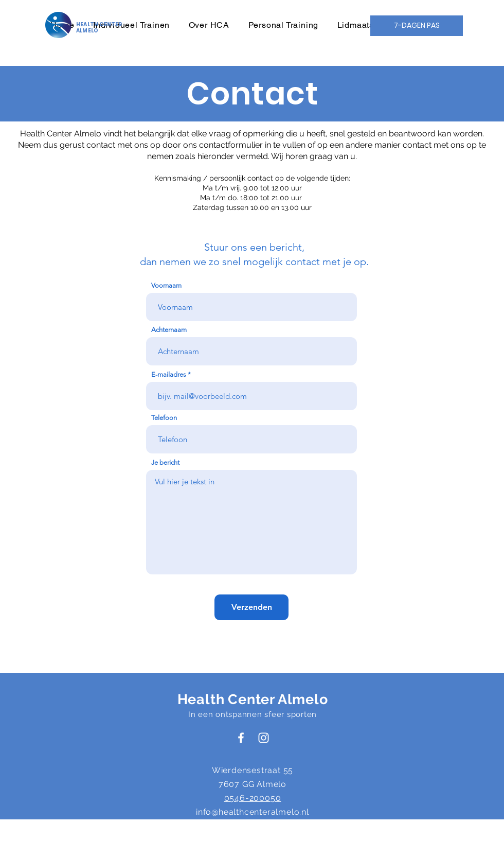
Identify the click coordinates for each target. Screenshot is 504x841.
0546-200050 (253, 798)
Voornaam (166, 285)
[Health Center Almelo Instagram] (264, 738)
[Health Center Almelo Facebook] (241, 738)
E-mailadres (169, 374)
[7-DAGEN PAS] (417, 26)
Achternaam (169, 330)
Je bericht (165, 462)
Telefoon (164, 418)
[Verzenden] (251, 607)
